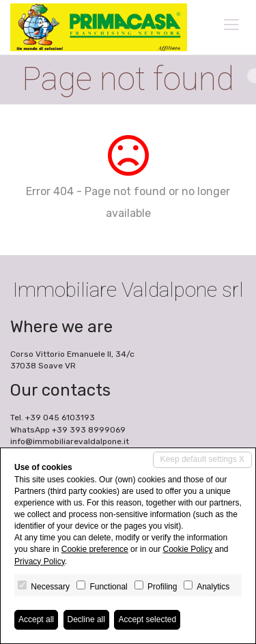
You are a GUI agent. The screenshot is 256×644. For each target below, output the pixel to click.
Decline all (86, 619)
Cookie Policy (187, 549)
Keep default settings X (202, 459)
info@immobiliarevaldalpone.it (70, 441)
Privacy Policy (40, 561)
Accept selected (147, 619)
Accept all (36, 619)
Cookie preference (95, 549)
